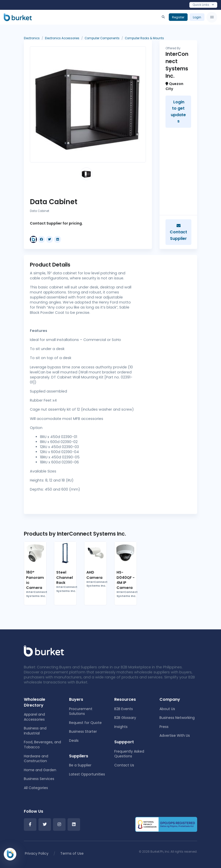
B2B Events (124, 709)
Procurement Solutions (81, 711)
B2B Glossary (125, 718)
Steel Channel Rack (65, 577)
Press (164, 727)
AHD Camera (94, 575)
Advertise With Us (175, 735)
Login (197, 17)
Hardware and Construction (36, 759)
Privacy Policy (37, 853)
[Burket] (18, 17)
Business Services (39, 779)
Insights (121, 727)
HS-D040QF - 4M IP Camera (126, 580)
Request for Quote (85, 723)
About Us (167, 709)
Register (178, 17)
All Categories (36, 788)
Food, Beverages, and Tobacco (42, 745)
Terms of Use (72, 853)
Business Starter (83, 731)
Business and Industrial (35, 731)
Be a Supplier (80, 765)
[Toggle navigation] (212, 17)
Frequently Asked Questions (129, 754)
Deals (74, 741)
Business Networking (177, 718)
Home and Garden (40, 770)
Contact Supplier (178, 232)
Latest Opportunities (87, 774)
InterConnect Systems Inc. (37, 594)
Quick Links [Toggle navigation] (203, 5)
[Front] (44, 651)
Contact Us (124, 765)
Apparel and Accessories (34, 717)
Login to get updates (178, 112)
